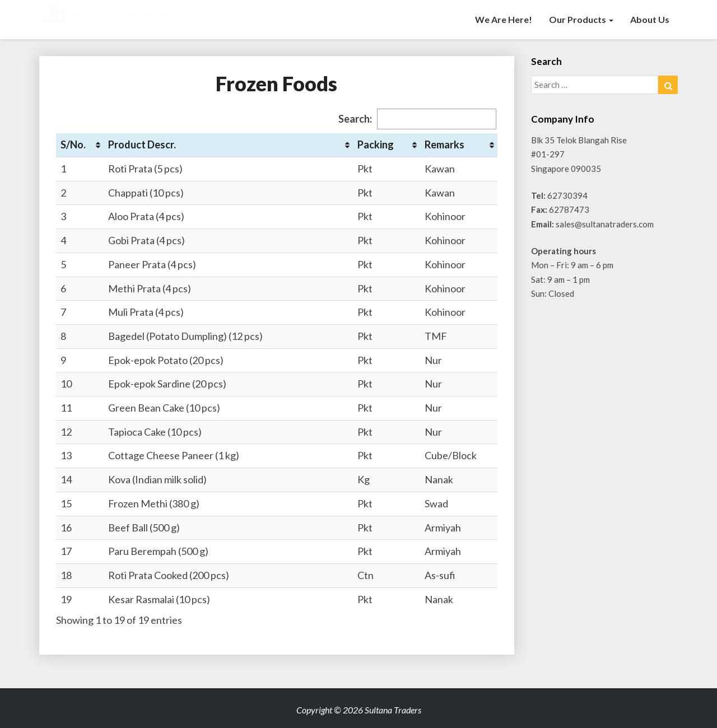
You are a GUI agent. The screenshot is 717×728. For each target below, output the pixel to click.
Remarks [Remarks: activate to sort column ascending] (444, 144)
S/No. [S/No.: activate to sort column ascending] (73, 144)
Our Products (581, 19)
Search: (417, 119)
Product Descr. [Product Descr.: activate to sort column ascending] (142, 144)
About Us (650, 19)
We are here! (504, 19)
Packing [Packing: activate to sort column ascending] (376, 144)
